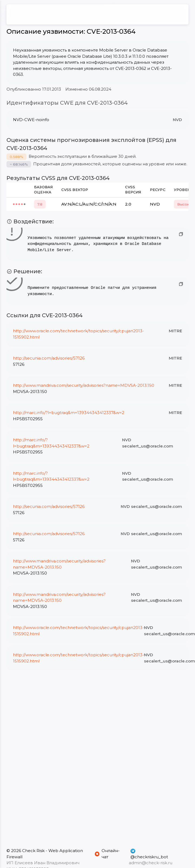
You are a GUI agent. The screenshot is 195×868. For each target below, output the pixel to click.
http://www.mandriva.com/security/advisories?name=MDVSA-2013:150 (84, 385)
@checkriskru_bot (149, 854)
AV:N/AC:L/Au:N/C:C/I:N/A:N (89, 204)
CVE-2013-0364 (111, 31)
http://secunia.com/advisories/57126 (49, 358)
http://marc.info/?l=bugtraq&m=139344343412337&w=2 (69, 413)
